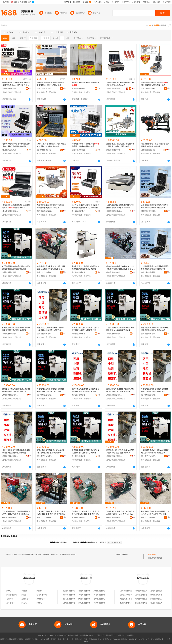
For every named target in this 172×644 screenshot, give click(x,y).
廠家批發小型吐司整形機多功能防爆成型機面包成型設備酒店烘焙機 (120, 451)
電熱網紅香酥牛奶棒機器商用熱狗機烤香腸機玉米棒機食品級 (120, 84)
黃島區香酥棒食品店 (86, 603)
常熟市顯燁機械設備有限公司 (80, 150)
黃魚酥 (39, 591)
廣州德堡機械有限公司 (10, 272)
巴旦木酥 (10, 599)
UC (136, 639)
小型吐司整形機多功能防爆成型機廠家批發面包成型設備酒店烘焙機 (120, 329)
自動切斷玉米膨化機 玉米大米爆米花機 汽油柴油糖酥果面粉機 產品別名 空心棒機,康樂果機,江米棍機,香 (86, 513)
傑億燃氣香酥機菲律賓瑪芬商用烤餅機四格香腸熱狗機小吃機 (155, 84)
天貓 (59, 639)
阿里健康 (160, 639)
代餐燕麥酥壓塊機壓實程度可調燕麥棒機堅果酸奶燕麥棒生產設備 (51, 206)
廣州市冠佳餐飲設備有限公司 (10, 89)
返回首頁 (103, 542)
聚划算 (66, 639)
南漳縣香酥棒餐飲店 (101, 603)
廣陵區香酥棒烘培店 (101, 591)
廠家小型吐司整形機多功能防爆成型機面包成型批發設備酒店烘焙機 (120, 390)
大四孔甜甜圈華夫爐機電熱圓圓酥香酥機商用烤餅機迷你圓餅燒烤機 (120, 206)
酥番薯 (24, 595)
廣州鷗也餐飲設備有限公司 (45, 150)
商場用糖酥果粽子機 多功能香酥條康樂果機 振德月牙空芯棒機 (155, 145)
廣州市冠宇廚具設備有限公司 (80, 211)
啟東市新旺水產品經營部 (160, 595)
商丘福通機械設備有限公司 (45, 211)
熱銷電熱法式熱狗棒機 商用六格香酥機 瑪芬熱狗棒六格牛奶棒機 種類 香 (16, 84)
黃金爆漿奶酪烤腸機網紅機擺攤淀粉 (85, 84)
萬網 (131, 639)
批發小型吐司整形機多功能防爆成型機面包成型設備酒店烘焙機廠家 (16, 451)
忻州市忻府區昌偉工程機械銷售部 (148, 599)
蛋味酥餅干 (11, 603)
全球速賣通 (45, 639)
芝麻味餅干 (26, 599)
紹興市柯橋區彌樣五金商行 (149, 272)
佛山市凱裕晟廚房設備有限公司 (10, 150)
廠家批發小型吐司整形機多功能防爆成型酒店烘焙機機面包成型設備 (51, 329)
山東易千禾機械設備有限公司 (80, 89)
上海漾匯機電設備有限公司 (131, 591)
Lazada (86, 642)
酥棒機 (125, 554)
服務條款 (92, 635)
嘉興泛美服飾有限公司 (129, 595)
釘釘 (153, 639)
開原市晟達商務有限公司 (145, 603)
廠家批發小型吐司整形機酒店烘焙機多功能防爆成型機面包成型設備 (16, 390)
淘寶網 (53, 639)
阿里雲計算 (107, 639)
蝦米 (99, 639)
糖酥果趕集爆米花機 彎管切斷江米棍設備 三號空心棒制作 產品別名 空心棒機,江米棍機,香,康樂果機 (51, 268)
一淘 (72, 639)
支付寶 (141, 639)
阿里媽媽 (92, 639)
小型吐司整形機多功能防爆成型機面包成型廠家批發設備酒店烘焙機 (51, 390)
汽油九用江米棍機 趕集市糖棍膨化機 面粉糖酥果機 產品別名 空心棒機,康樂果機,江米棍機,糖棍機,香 (120, 513)
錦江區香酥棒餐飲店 (71, 599)
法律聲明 (83, 635)
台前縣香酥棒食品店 (86, 591)
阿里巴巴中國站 (32, 639)
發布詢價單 (152, 554)
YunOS (116, 639)
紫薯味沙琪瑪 (42, 595)
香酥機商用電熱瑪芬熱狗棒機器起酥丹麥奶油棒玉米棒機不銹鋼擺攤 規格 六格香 (16, 145)
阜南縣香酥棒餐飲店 (86, 595)
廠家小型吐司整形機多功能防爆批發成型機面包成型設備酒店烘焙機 (85, 390)
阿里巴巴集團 (6, 639)
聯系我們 (122, 635)
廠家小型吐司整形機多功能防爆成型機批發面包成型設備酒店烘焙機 (155, 329)
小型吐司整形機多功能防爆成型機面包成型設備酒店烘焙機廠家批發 (155, 390)
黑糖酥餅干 (41, 599)
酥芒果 (24, 603)
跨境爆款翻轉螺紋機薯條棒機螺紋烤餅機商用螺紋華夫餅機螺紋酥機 (51, 84)
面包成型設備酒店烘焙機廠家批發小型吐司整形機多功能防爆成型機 (16, 329)
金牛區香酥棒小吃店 (101, 599)
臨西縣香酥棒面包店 (71, 591)
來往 (148, 639)
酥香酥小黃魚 (12, 595)
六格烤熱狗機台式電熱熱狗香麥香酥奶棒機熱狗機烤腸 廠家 (85, 145)
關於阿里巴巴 (111, 635)
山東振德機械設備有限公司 (149, 150)
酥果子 (9, 591)
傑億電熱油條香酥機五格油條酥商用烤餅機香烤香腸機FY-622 (16, 206)
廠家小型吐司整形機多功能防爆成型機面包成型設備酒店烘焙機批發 (51, 451)
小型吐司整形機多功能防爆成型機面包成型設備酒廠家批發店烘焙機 (155, 451)
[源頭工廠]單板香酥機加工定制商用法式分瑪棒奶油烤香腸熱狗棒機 (51, 145)
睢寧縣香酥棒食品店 (71, 595)
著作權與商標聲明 (71, 635)
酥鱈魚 (39, 603)
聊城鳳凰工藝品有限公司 (130, 599)
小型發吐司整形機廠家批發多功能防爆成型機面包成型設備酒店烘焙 (16, 268)
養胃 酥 (24, 591)
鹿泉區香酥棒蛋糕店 (71, 603)
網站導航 (130, 635)
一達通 (168, 639)
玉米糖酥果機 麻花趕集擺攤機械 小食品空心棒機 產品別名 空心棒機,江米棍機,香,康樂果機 (16, 513)
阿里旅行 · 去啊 (81, 639)
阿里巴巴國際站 (18, 639)
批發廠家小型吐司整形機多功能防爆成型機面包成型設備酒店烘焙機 (85, 451)
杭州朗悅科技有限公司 (144, 591)
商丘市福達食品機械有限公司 (114, 150)
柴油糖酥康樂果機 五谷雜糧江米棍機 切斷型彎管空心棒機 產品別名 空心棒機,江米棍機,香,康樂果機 (121, 268)
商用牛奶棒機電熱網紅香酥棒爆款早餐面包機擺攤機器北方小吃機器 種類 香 (86, 206)
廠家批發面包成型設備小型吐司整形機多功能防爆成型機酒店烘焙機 (85, 268)
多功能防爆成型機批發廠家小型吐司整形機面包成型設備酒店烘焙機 (85, 329)
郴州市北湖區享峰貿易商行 (114, 211)
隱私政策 (101, 635)
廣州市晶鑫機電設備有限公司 (45, 89)
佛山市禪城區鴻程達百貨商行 (149, 89)
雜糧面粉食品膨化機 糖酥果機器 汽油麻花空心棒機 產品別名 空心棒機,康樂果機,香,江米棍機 (155, 513)
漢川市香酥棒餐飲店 (86, 599)
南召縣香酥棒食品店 (101, 595)
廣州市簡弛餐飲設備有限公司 (114, 89)
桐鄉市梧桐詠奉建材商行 (149, 211)
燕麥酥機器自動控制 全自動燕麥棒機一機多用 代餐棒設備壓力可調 (120, 145)
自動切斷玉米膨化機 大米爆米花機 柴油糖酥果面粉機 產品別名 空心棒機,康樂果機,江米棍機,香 (51, 513)
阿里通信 (124, 639)
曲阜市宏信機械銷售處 (45, 272)
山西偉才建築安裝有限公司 (131, 603)
